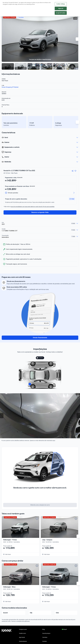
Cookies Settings (61, 4)
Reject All (61, 8)
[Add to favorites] (28, 519)
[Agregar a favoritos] (75, 171)
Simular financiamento (40, 338)
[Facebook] (3, 642)
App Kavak (22, 627)
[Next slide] (77, 39)
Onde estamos (23, 631)
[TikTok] (20, 642)
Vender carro (22, 623)
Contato (45, 631)
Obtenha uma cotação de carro (40, 505)
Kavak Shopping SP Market (10, 87)
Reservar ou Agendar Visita (40, 212)
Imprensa (45, 635)
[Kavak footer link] (7, 627)
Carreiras (45, 627)
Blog (44, 619)
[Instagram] (7, 642)
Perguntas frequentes (25, 635)
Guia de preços (46, 623)
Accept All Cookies (61, 13)
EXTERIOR (40, 358)
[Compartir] (72, 171)
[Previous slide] (2, 416)
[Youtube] (11, 642)
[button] (72, 199)
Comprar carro (23, 619)
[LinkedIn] (16, 642)
